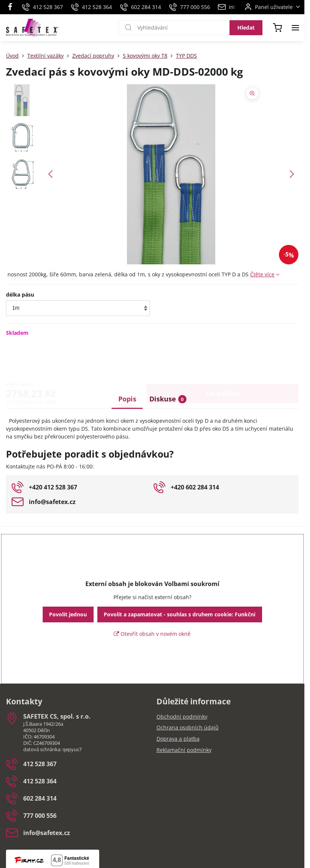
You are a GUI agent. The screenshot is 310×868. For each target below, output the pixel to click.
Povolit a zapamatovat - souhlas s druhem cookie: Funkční (180, 614)
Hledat (246, 28)
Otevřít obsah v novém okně (152, 634)
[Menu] (295, 28)
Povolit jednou (68, 614)
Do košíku (223, 359)
